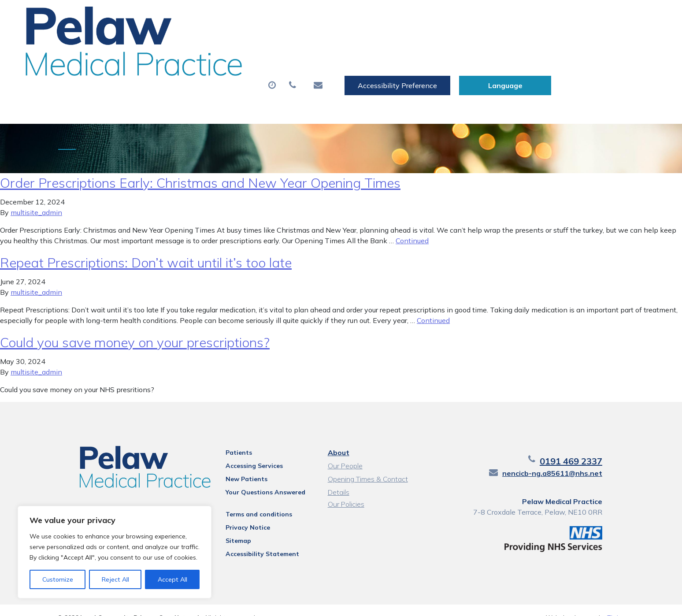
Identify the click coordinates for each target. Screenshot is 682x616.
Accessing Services (244, 451)
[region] (115, 552)
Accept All (172, 579)
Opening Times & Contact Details (367, 465)
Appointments (236, 44)
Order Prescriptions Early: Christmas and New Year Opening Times (200, 168)
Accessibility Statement (252, 539)
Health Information (183, 74)
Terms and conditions (249, 499)
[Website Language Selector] (610, 16)
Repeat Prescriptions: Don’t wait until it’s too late (146, 248)
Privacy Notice (238, 512)
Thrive (616, 603)
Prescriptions (317, 44)
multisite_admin (36, 197)
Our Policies (345, 489)
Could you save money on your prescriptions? (135, 327)
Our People (344, 451)
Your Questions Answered (255, 477)
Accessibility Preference (503, 16)
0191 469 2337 (593, 446)
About (161, 44)
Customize (58, 579)
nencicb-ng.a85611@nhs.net (575, 458)
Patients (229, 438)
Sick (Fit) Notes (395, 44)
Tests (458, 44)
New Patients (519, 44)
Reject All (115, 579)
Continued (412, 226)
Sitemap (228, 526)
